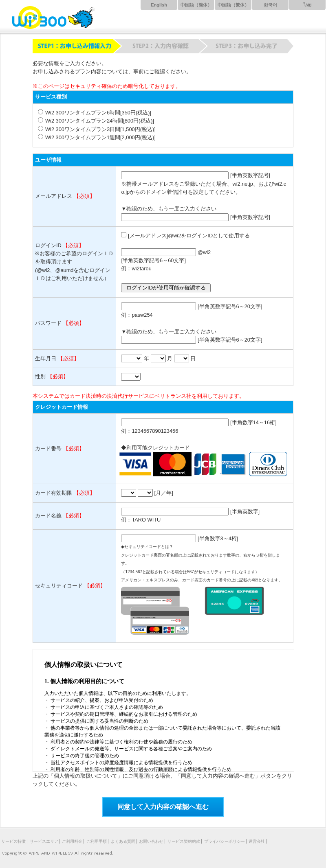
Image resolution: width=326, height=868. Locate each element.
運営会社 (257, 841)
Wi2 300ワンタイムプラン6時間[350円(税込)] (98, 113)
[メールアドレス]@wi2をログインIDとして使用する (189, 236)
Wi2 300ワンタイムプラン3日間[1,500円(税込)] (100, 129)
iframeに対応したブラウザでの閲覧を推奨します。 (163, 710)
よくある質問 (123, 841)
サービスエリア (44, 841)
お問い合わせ (151, 841)
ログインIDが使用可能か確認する (166, 288)
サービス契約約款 (184, 841)
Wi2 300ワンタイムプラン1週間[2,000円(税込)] (100, 137)
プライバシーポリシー (225, 841)
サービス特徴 (13, 841)
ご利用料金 (72, 841)
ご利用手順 (97, 841)
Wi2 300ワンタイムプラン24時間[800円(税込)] (100, 121)
